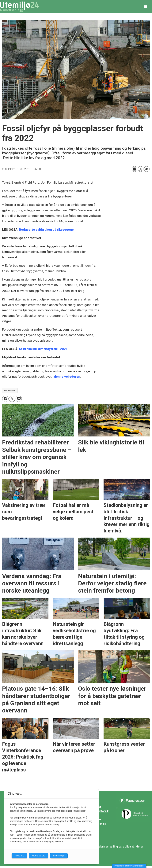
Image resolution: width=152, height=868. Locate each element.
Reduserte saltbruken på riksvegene (46, 230)
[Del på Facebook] (135, 169)
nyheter (10, 390)
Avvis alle (19, 856)
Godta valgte (39, 856)
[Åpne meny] (145, 7)
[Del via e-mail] (147, 169)
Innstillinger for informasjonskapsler (129, 866)
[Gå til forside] (20, 7)
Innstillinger (59, 856)
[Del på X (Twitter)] (141, 169)
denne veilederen (67, 377)
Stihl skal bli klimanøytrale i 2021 (43, 349)
